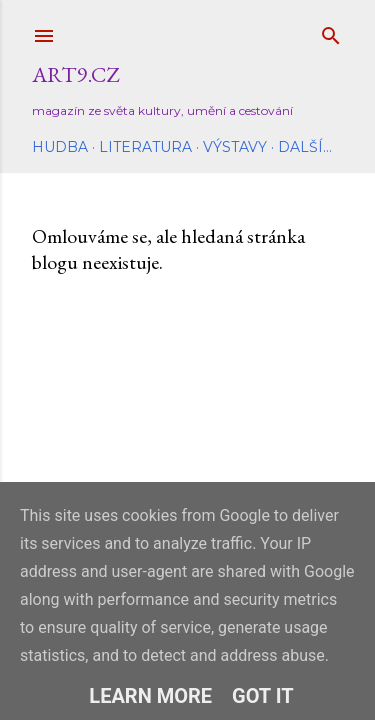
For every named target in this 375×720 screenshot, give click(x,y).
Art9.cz (75, 74)
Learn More (150, 696)
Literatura (145, 147)
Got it (263, 696)
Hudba (60, 147)
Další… (305, 147)
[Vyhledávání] (331, 31)
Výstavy (235, 147)
